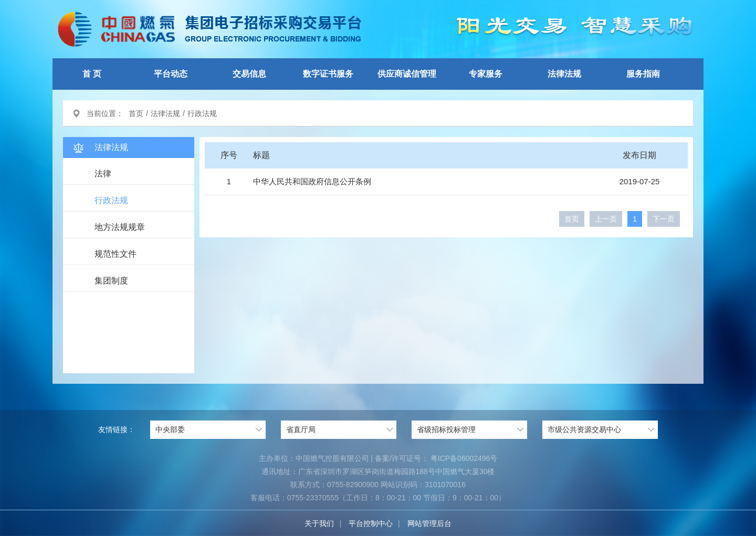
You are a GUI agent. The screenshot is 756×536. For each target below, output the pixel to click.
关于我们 (319, 523)
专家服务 (486, 74)
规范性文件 (115, 254)
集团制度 (111, 281)
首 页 (92, 74)
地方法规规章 (120, 227)
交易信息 (249, 74)
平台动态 (171, 74)
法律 (103, 174)
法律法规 (564, 74)
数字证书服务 (328, 74)
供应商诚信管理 (407, 74)
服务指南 (643, 74)
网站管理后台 (429, 523)
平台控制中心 (371, 523)
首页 (136, 113)
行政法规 (111, 200)
